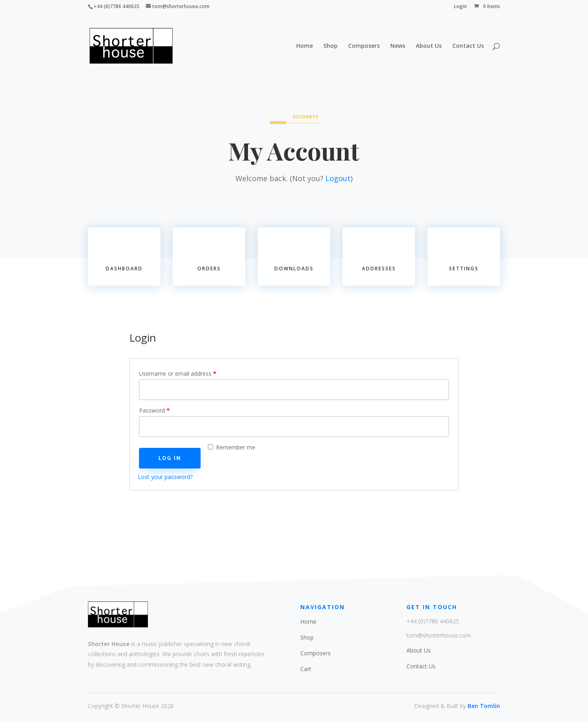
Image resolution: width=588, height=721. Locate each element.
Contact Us (468, 46)
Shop (330, 46)
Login (460, 7)
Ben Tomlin (484, 706)
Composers (364, 46)
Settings (464, 269)
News (398, 46)
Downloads (294, 269)
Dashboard (124, 269)
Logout (338, 178)
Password (154, 410)
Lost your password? (165, 477)
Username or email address (178, 373)
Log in (170, 458)
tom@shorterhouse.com (439, 635)
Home (305, 46)
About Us (429, 46)
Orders (209, 269)
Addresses (379, 269)
